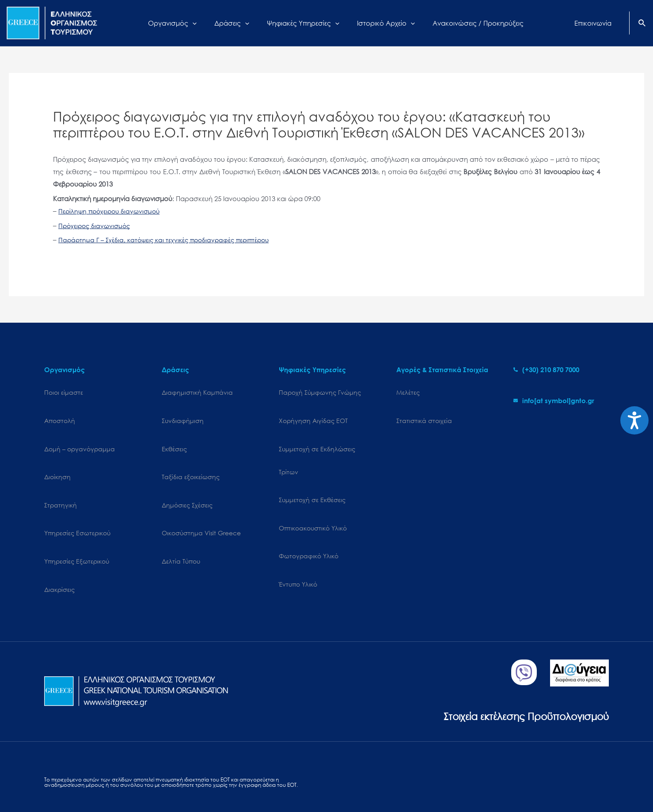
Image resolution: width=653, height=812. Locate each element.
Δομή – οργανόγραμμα (80, 438)
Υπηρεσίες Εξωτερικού (77, 530)
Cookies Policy (93, 780)
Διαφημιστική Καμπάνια (197, 392)
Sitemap (55, 780)
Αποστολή (60, 415)
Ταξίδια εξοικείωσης (191, 461)
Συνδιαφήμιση (183, 415)
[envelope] (554, 400)
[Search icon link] (642, 24)
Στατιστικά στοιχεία (424, 415)
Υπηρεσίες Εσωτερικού (77, 507)
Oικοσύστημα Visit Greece (201, 507)
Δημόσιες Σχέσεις (187, 484)
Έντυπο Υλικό (298, 553)
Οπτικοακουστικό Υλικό (313, 507)
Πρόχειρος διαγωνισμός (96, 225)
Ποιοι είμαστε (64, 392)
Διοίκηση (57, 461)
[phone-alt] (546, 370)
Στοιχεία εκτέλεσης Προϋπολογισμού (514, 674)
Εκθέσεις (174, 438)
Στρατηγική (61, 484)
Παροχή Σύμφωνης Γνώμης (320, 392)
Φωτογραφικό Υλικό (309, 530)
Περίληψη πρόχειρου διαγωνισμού (112, 211)
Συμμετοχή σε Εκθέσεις (312, 484)
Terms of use (213, 780)
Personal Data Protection (155, 780)
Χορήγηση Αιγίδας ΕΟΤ (313, 415)
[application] (203, 23)
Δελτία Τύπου (181, 530)
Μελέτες (408, 392)
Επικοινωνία (252, 780)
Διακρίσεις (59, 553)
